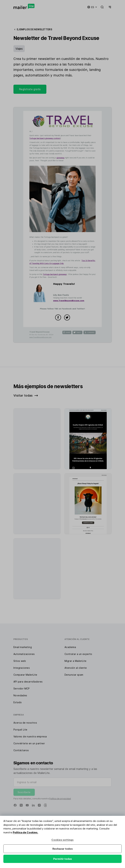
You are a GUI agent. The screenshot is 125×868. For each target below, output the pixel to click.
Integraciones (22, 668)
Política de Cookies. (25, 832)
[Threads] (45, 805)
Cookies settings (62, 840)
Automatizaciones (24, 654)
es (92, 7)
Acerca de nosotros (25, 723)
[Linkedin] (33, 805)
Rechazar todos (63, 849)
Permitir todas (63, 859)
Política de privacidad (60, 799)
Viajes (19, 49)
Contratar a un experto (78, 654)
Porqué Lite (20, 730)
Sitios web (20, 661)
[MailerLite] (24, 6)
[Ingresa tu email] (62, 782)
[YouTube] (27, 805)
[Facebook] (15, 805)
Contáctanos (21, 750)
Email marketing (23, 647)
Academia (70, 647)
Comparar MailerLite (25, 675)
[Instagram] (39, 805)
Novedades (20, 695)
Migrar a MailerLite (76, 661)
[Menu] (109, 7)
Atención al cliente (76, 668)
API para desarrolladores (28, 682)
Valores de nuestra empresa (30, 736)
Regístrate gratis (30, 89)
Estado (18, 702)
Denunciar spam (74, 675)
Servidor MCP (22, 688)
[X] (21, 805)
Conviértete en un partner (29, 743)
